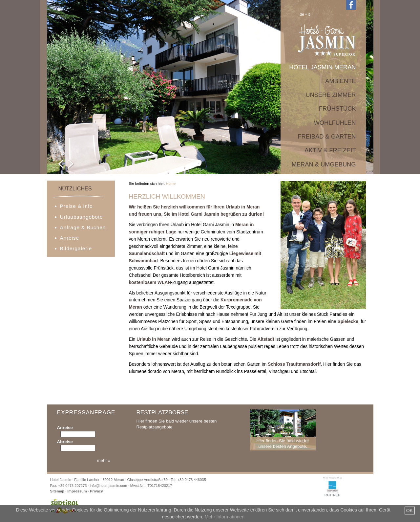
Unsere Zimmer (331, 95)
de (302, 14)
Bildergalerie (76, 248)
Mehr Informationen (225, 517)
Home (171, 184)
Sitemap (57, 491)
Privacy (96, 491)
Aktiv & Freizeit (330, 150)
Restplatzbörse (162, 412)
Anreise (70, 238)
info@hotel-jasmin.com (109, 486)
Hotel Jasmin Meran (322, 67)
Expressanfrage (84, 415)
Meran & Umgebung (324, 164)
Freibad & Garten (327, 136)
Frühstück (337, 109)
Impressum (77, 491)
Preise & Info (76, 206)
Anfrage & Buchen (83, 227)
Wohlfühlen (335, 123)
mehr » (104, 460)
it (309, 14)
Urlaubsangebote (82, 217)
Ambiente (340, 81)
